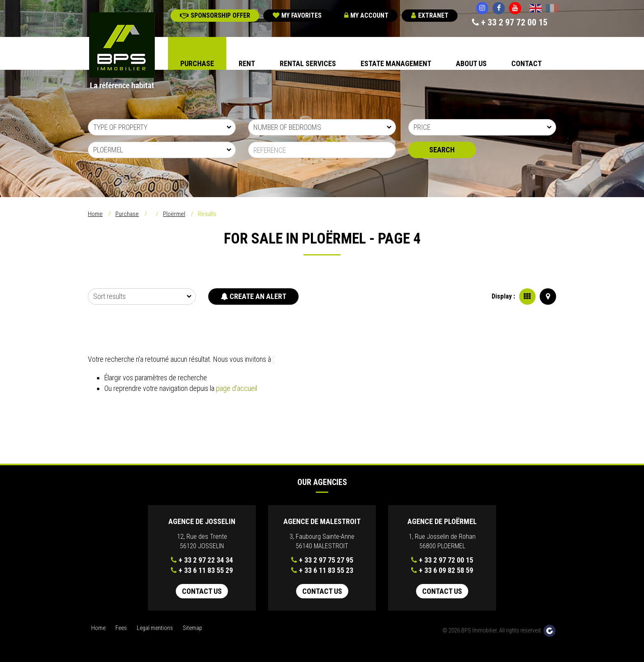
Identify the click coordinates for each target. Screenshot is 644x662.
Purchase (197, 63)
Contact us (202, 591)
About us (471, 63)
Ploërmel (174, 214)
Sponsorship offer (215, 15)
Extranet (430, 15)
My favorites (297, 15)
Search (442, 150)
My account (366, 15)
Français (552, 9)
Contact (527, 63)
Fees (121, 628)
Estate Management (396, 63)
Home (95, 214)
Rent (247, 63)
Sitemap (192, 628)
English (536, 9)
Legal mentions (155, 628)
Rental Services (308, 63)
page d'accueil (237, 388)
